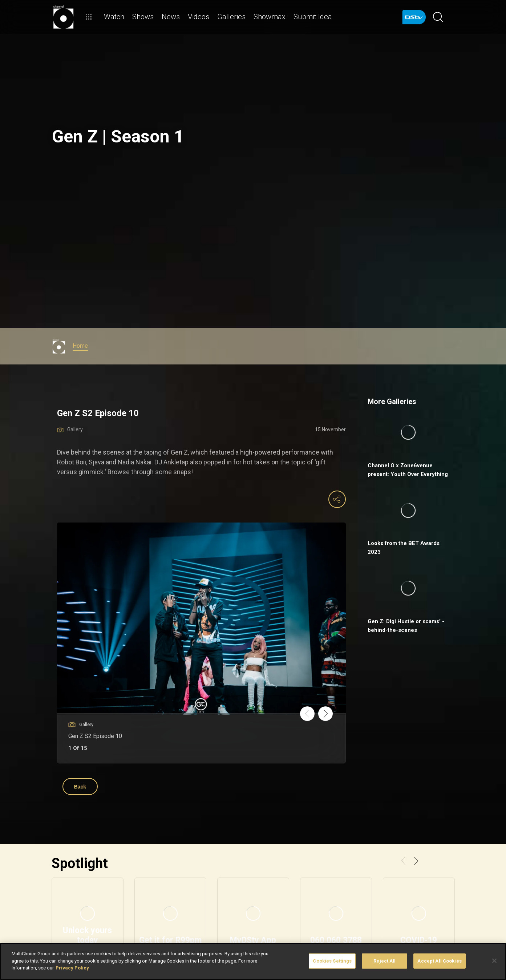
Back (80, 787)
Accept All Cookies (439, 961)
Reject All (384, 961)
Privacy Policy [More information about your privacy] (72, 968)
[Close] (494, 961)
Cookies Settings (332, 961)
